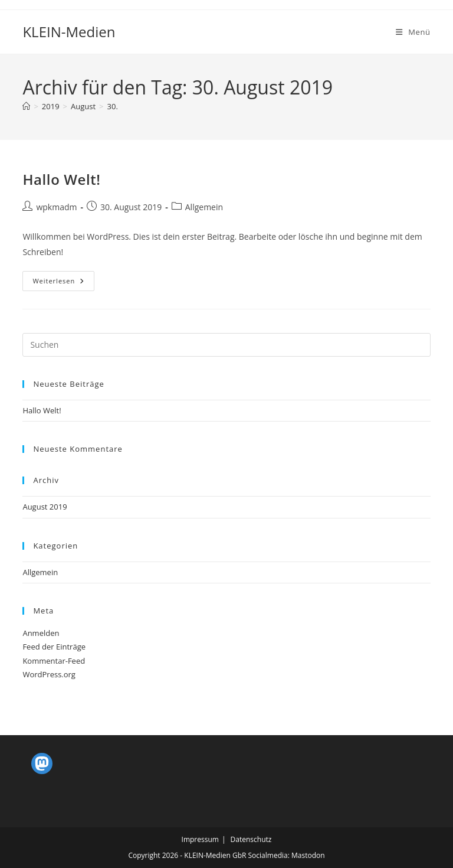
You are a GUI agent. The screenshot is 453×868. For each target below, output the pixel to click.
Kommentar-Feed (54, 661)
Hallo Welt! (61, 179)
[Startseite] (26, 106)
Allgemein (204, 207)
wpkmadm (56, 207)
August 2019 (45, 507)
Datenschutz (251, 839)
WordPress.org (49, 674)
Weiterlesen (63, 283)
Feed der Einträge (54, 647)
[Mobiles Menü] (413, 32)
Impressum (200, 839)
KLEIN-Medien (69, 32)
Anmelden (41, 633)
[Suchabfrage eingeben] (226, 345)
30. (113, 106)
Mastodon (308, 855)
